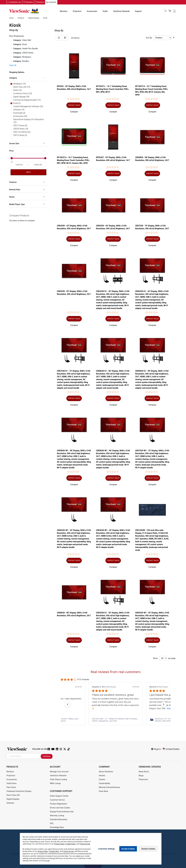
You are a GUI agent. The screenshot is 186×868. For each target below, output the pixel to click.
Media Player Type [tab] (17, 204)
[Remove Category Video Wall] (11, 40)
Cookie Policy (70, 844)
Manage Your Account (59, 772)
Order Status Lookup (58, 780)
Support (138, 11)
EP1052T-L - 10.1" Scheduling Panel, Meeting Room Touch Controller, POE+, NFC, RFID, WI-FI (113, 89)
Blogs (141, 776)
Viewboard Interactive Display (19, 791)
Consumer (52, 2)
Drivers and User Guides (60, 808)
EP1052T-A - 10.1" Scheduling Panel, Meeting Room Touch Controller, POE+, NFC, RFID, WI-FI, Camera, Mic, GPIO (73, 160)
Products (21, 18)
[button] (74, 112)
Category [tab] (13, 78)
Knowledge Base (57, 827)
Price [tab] (11, 151)
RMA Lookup (55, 783)
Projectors (77, 11)
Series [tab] (12, 197)
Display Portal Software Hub (62, 812)
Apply (28, 172)
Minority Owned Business (109, 787)
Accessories (92, 11)
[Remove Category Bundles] (11, 61)
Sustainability (104, 783)
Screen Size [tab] (14, 143)
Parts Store (11, 787)
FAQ (52, 824)
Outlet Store (11, 783)
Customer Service (57, 800)
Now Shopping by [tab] (17, 36)
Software (10, 803)
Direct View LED (13, 795)
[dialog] (93, 849)
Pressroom (143, 780)
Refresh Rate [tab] (15, 190)
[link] (116, 720)
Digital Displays (34, 18)
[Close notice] (158, 849)
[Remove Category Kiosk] (11, 44)
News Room (144, 772)
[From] (19, 165)
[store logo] (24, 11)
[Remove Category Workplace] (11, 57)
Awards (102, 776)
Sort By (149, 38)
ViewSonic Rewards (121, 11)
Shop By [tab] (59, 31)
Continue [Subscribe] (47, 756)
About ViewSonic (106, 772)
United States (171, 749)
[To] (38, 165)
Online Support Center (59, 796)
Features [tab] (13, 182)
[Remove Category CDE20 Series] (11, 53)
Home (12, 18)
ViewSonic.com (16, 2)
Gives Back (103, 791)
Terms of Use (85, 844)
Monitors (64, 11)
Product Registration (58, 804)
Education (29, 2)
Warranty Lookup (57, 816)
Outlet (105, 11)
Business (41, 2)
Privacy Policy (59, 844)
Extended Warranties (59, 820)
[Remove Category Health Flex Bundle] (11, 49)
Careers (102, 780)
